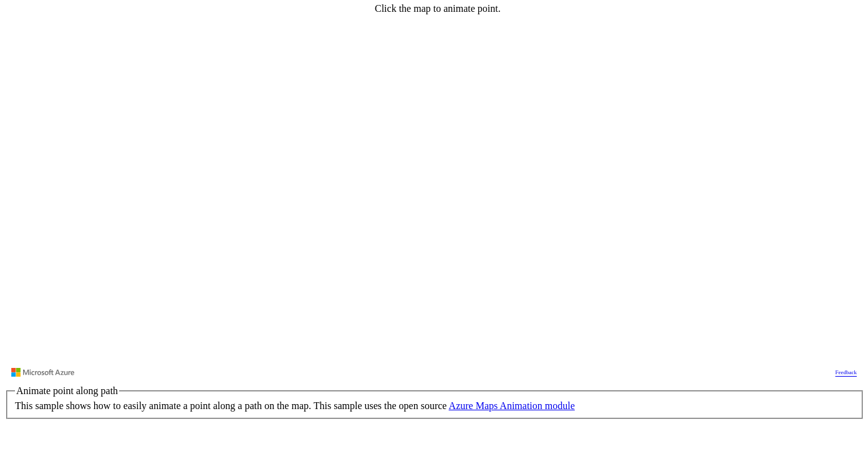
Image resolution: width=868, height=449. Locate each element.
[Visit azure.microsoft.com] (43, 372)
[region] (434, 192)
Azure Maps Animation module (512, 406)
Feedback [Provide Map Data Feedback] (846, 372)
